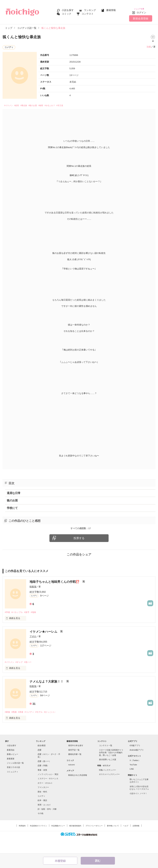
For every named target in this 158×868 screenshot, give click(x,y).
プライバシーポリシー (94, 841)
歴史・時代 (42, 807)
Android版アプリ (137, 765)
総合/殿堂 (42, 761)
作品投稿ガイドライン (38, 841)
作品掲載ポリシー (58, 841)
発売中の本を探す (76, 761)
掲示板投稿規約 (75, 841)
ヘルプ (126, 841)
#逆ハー (30, 677)
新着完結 (11, 765)
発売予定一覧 (74, 765)
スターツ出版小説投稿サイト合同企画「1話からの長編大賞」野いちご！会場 (111, 768)
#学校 (8, 627)
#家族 (8, 728)
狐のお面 (12, 499)
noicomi (71, 780)
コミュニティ (12, 787)
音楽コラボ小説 (13, 783)
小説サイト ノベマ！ (138, 809)
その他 (40, 829)
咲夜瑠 (33, 602)
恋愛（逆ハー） (44, 777)
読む (98, 861)
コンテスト (88, 12)
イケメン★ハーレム (44, 647)
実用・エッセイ (44, 820)
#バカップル (18, 627)
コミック (67, 12)
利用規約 (22, 841)
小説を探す (68, 9)
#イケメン (10, 104)
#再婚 (15, 728)
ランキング (90, 9)
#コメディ (32, 728)
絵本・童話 (42, 816)
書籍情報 (111, 9)
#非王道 (79, 104)
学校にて (12, 506)
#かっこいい (55, 728)
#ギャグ (21, 677)
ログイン (141, 10)
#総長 (21, 104)
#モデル (43, 728)
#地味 (37, 627)
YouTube (133, 780)
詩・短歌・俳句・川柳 (47, 825)
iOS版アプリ (135, 761)
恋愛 (39, 765)
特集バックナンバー (107, 786)
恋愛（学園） (43, 781)
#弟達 (22, 728)
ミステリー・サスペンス (48, 794)
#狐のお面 (43, 104)
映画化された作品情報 (78, 791)
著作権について (113, 841)
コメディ (41, 812)
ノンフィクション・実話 (48, 790)
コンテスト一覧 (106, 761)
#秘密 (53, 104)
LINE (132, 785)
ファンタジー (43, 803)
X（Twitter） (135, 776)
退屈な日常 (14, 492)
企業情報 (136, 841)
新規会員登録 (141, 16)
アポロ (33, 652)
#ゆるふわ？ (66, 104)
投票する (79, 553)
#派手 (29, 627)
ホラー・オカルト (45, 799)
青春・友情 (42, 786)
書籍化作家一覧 (75, 770)
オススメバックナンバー (109, 790)
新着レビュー (12, 770)
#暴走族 (31, 104)
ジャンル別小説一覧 (15, 779)
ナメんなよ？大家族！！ (47, 697)
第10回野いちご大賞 (108, 775)
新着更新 (11, 774)
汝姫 (149, 44)
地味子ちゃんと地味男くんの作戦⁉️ (55, 597)
